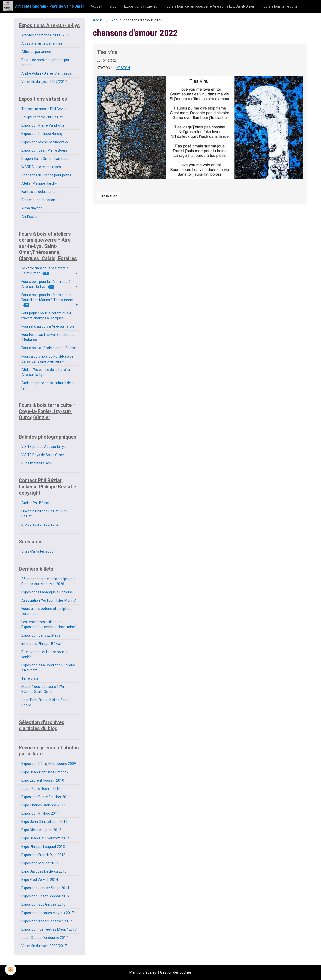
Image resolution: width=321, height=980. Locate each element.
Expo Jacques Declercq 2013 (44, 871)
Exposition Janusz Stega (41, 635)
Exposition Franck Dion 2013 (43, 855)
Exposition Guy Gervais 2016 (44, 904)
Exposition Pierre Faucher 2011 (46, 797)
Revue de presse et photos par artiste (45, 62)
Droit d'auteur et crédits (40, 524)
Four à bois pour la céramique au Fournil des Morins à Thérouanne (47, 300)
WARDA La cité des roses (41, 167)
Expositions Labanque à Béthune (47, 592)
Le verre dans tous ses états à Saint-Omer (45, 271)
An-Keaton (30, 217)
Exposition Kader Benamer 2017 (47, 921)
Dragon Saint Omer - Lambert (45, 159)
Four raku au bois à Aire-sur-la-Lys (48, 326)
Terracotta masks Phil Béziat (44, 109)
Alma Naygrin (32, 208)
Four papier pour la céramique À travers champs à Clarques (47, 316)
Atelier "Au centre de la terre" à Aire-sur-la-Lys (46, 372)
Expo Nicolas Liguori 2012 (41, 830)
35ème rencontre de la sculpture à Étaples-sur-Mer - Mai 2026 (48, 581)
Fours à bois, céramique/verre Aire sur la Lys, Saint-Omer (210, 6)
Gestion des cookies (176, 972)
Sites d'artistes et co (37, 551)
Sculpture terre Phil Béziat (42, 117)
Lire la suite (108, 196)
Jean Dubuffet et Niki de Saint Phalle (45, 703)
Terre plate (30, 678)
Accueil (96, 6)
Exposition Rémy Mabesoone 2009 (49, 764)
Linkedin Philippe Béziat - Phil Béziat (44, 514)
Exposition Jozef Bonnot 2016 (45, 896)
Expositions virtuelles (141, 6)
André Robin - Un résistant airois (47, 73)
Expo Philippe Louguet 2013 (43, 847)
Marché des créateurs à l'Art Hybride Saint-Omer (44, 689)
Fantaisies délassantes (39, 192)
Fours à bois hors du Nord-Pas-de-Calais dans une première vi (48, 359)
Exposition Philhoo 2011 (40, 813)
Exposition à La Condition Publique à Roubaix (48, 668)
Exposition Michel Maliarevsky (45, 142)
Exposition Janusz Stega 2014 (45, 888)
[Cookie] (11, 970)
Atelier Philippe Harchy (39, 183)
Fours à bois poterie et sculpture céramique (47, 611)
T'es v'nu (107, 52)
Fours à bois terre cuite (280, 6)
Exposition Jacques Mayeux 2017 (48, 913)
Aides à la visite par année (42, 43)
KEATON (123, 68)
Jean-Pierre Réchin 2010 (41, 789)
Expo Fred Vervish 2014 (40, 880)
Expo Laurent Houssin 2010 (43, 780)
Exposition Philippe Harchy (42, 134)
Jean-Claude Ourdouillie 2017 (45, 938)
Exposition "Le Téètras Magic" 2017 (49, 929)
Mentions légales (143, 972)
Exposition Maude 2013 (40, 863)
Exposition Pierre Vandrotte (43, 125)
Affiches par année (36, 52)
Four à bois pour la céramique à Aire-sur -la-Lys (46, 284)
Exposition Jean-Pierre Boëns (45, 150)
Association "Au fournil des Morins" (49, 600)
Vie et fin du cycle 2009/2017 (44, 82)
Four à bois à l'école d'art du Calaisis (49, 348)
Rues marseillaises (36, 463)
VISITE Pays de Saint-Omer (43, 455)
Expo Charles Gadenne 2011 (44, 805)
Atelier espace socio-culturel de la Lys (48, 385)
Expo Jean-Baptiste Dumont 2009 (48, 772)
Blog (113, 6)
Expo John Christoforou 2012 (44, 822)
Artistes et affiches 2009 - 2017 (46, 35)
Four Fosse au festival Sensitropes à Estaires (48, 337)
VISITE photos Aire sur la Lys (44, 447)
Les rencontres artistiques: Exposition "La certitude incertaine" (49, 624)
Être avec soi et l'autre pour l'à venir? (45, 654)
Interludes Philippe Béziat (41, 644)
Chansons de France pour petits (46, 175)
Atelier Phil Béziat (35, 503)
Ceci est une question (38, 200)
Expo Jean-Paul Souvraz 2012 (45, 838)
